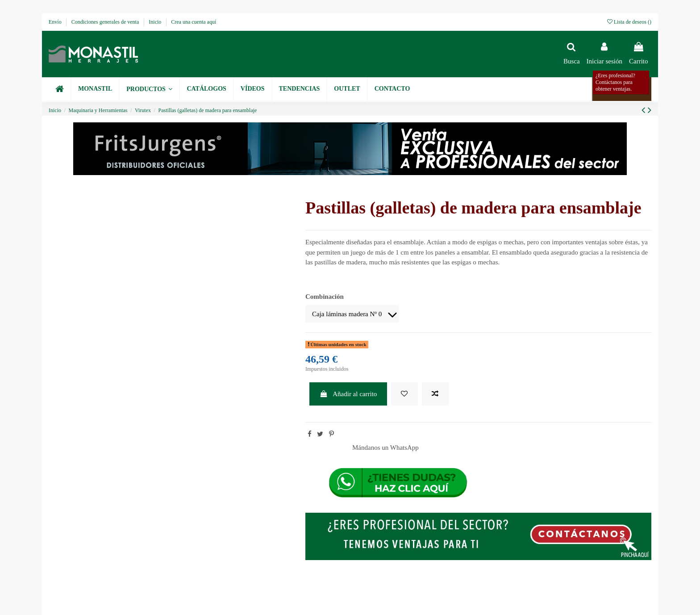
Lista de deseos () (629, 22)
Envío (56, 22)
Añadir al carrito (348, 394)
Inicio (156, 22)
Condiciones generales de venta (106, 22)
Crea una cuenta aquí (194, 22)
